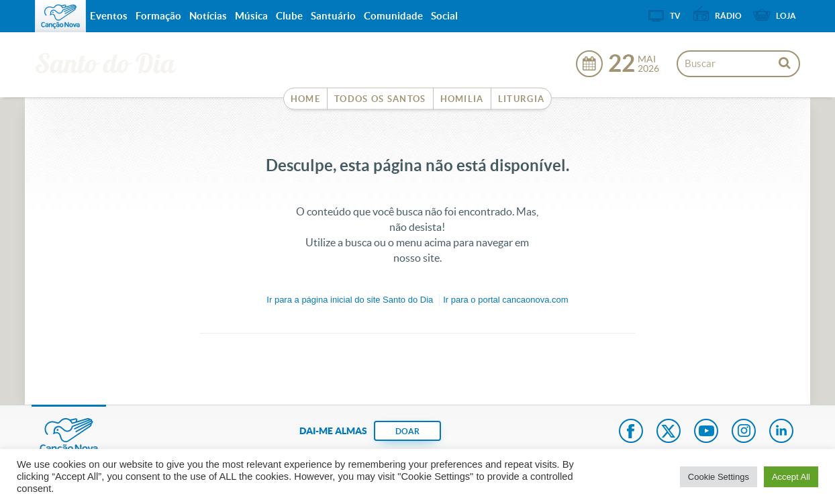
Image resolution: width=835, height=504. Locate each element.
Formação (158, 16)
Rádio (728, 16)
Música (251, 16)
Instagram (744, 432)
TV (675, 16)
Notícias (208, 16)
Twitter (669, 432)
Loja (786, 16)
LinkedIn (781, 432)
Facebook (631, 432)
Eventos (109, 16)
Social (444, 16)
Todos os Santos (380, 99)
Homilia (462, 99)
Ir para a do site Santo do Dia (350, 300)
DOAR (407, 431)
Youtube (706, 432)
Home (305, 99)
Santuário (333, 16)
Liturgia (521, 99)
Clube (289, 16)
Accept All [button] (791, 477)
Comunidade (393, 16)
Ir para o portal (505, 300)
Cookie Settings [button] (719, 477)
